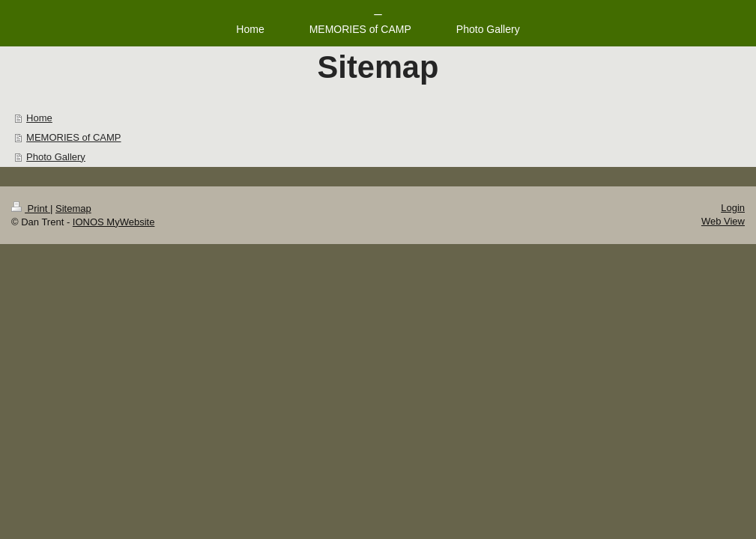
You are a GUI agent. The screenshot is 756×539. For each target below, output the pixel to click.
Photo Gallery (56, 157)
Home (39, 118)
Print (31, 208)
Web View (723, 221)
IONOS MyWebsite (114, 222)
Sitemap (73, 208)
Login (733, 208)
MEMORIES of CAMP (73, 137)
